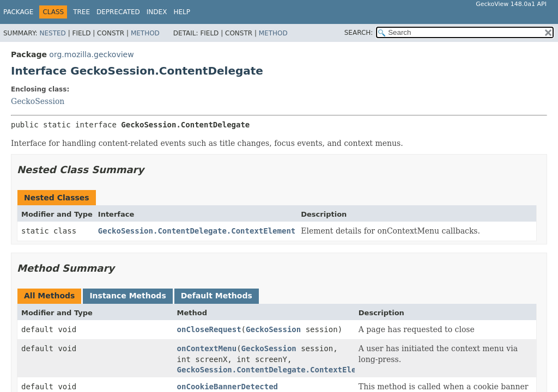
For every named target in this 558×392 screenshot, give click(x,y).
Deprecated (118, 12)
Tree (81, 12)
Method (145, 33)
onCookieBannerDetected (228, 387)
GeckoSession (38, 101)
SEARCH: (359, 33)
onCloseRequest (209, 329)
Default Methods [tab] (217, 296)
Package (18, 12)
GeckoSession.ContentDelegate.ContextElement (197, 231)
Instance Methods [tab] (128, 296)
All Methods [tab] (49, 296)
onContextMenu (207, 348)
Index (157, 12)
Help (182, 12)
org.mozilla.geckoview (91, 54)
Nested (52, 33)
